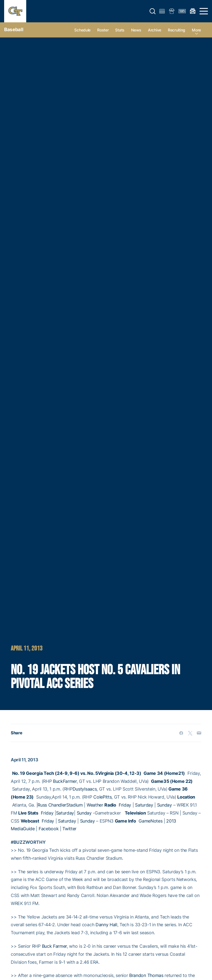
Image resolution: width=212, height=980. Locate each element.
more (196, 30)
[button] (153, 11)
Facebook (49, 829)
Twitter (69, 829)
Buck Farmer (54, 946)
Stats (120, 30)
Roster (103, 30)
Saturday (144, 805)
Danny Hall (106, 925)
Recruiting (177, 30)
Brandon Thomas (146, 975)
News (136, 30)
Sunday (165, 805)
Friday (125, 805)
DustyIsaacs (85, 789)
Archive (155, 30)
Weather (95, 805)
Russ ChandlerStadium (60, 805)
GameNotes (150, 821)
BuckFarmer (65, 781)
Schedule (82, 30)
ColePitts (102, 797)
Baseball (14, 30)
